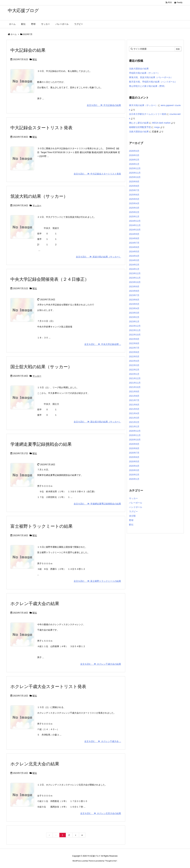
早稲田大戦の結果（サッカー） (144, 73)
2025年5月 (134, 199)
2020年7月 (134, 453)
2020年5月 (134, 461)
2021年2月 (134, 422)
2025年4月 (134, 203)
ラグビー (133, 511)
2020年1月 (134, 479)
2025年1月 (134, 217)
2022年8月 (134, 343)
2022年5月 (134, 357)
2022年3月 (134, 365)
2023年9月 (134, 287)
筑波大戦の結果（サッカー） (39, 196)
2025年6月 (134, 195)
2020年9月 (134, 444)
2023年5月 (134, 304)
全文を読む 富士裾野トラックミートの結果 (97, 581)
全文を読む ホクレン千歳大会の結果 (101, 664)
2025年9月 (134, 182)
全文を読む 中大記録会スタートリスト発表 (97, 174)
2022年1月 (134, 374)
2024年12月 (135, 221)
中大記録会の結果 (28, 50)
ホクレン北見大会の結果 (35, 764)
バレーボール (136, 503)
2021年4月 (134, 413)
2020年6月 (134, 457)
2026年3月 (134, 155)
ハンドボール (136, 507)
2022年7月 (134, 348)
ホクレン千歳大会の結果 (35, 604)
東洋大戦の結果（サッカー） (143, 105)
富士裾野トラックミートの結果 (42, 526)
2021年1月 (134, 427)
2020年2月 (134, 475)
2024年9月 (134, 234)
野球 (131, 520)
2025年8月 (134, 186)
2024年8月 (134, 238)
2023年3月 (134, 313)
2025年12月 (135, 168)
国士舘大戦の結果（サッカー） (41, 367)
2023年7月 (134, 295)
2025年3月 (134, 208)
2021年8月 (134, 396)
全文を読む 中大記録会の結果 (104, 105)
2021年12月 (135, 378)
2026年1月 (134, 164)
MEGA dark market (161, 123)
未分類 (132, 516)
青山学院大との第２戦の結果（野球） (148, 86)
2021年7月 (134, 400)
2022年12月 (135, 326)
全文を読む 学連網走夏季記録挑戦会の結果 (97, 504)
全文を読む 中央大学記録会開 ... (103, 344)
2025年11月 (135, 173)
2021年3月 (134, 418)
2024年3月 (134, 260)
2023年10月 (135, 282)
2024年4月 (134, 256)
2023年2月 (134, 317)
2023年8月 (134, 291)
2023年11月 (135, 278)
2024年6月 (134, 247)
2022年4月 (134, 361)
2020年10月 (135, 440)
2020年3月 (134, 470)
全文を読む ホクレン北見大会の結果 (101, 813)
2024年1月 (134, 269)
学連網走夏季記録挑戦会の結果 (41, 444)
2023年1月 (134, 322)
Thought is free (111, 861)
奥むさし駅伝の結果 (139, 123)
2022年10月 (135, 335)
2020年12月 (135, 431)
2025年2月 (134, 212)
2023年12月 (135, 273)
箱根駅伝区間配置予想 (140, 127)
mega (157, 127)
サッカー (37, 205)
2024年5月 (134, 252)
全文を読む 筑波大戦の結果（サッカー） (99, 257)
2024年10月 (135, 230)
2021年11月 (135, 383)
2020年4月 (134, 466)
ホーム (14, 34)
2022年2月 (134, 370)
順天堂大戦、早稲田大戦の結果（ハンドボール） (153, 82)
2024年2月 (134, 265)
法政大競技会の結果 (139, 69)
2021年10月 (135, 387)
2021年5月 (134, 409)
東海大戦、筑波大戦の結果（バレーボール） (151, 77)
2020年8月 (134, 448)
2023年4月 (134, 308)
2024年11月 (135, 225)
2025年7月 (134, 190)
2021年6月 (134, 405)
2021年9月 (134, 392)
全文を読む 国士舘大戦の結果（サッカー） (97, 422)
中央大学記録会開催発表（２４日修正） (50, 279)
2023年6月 (134, 300)
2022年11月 (135, 330)
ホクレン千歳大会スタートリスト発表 (48, 687)
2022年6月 (134, 352)
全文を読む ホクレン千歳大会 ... (103, 741)
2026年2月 (134, 160)
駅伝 (35, 59)
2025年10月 (135, 177)
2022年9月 (134, 339)
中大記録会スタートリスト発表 (41, 128)
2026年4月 (134, 151)
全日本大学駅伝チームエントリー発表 (148, 114)
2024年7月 (134, 243)
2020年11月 (135, 435)
